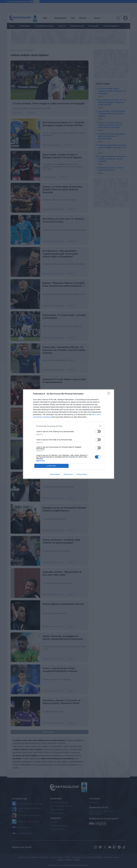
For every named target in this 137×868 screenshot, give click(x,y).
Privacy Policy (82, 474)
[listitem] (69, 426)
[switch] (98, 431)
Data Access (68, 474)
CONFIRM (51, 466)
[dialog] (69, 434)
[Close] (110, 394)
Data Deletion (55, 474)
